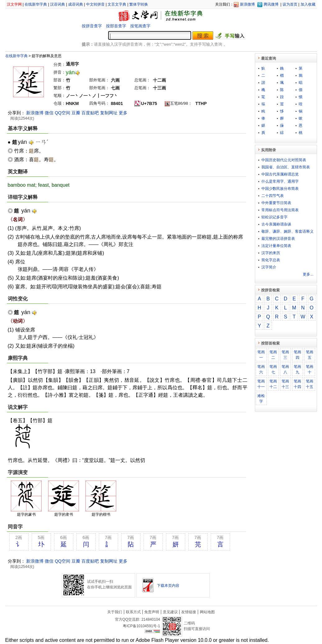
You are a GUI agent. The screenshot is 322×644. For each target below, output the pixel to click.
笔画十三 (285, 384)
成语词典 (76, 4)
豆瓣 (76, 113)
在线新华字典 (36, 4)
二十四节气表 (273, 196)
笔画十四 (297, 384)
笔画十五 (310, 384)
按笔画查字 (140, 26)
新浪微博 (247, 4)
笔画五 (310, 355)
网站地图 (207, 612)
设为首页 (290, 4)
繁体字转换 (139, 4)
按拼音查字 (92, 26)
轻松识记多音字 (274, 217)
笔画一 (261, 355)
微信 (49, 113)
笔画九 (297, 369)
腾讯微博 (271, 4)
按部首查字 (116, 26)
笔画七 (273, 369)
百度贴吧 (90, 113)
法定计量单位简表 (276, 246)
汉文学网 (14, 4)
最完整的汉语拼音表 (278, 239)
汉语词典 (57, 4)
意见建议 (170, 612)
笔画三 (285, 355)
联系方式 (133, 612)
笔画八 (285, 369)
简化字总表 (271, 260)
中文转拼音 (95, 4)
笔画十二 (273, 384)
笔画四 (297, 355)
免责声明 (152, 612)
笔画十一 (261, 384)
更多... (308, 274)
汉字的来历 (271, 253)
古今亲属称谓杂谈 (276, 224)
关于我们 (115, 612)
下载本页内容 (168, 586)
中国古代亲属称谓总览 (280, 174)
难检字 (261, 399)
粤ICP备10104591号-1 (141, 626)
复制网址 (109, 113)
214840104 (151, 619)
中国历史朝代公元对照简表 (284, 160)
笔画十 (310, 369)
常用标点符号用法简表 (280, 210)
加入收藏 (308, 4)
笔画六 (261, 369)
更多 (123, 113)
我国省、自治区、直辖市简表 (286, 167)
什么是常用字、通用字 (280, 181)
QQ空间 (62, 113)
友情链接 (189, 612)
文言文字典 (117, 4)
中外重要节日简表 (276, 203)
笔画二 (273, 355)
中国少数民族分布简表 (280, 189)
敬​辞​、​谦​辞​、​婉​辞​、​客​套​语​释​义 (287, 231)
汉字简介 (269, 267)
